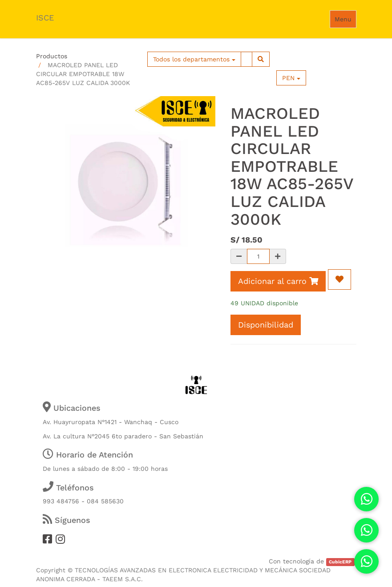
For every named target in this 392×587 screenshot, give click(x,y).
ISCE (45, 18)
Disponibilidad (266, 325)
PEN (291, 78)
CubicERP (340, 562)
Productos (52, 56)
